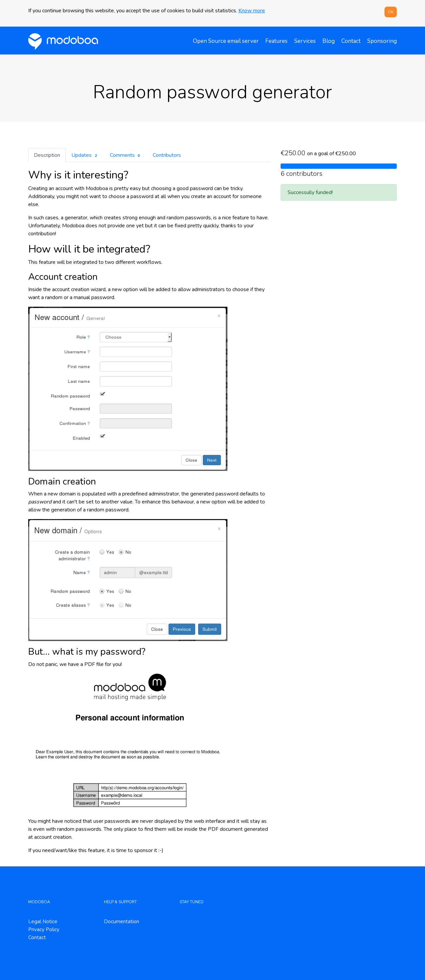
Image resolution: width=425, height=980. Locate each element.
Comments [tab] (126, 155)
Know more (252, 11)
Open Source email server (226, 41)
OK (391, 12)
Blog (329, 41)
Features (276, 41)
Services (305, 41)
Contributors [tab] (167, 155)
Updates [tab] (85, 155)
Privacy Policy (44, 929)
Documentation (122, 922)
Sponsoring (382, 41)
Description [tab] (47, 155)
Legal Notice (43, 922)
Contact (351, 41)
